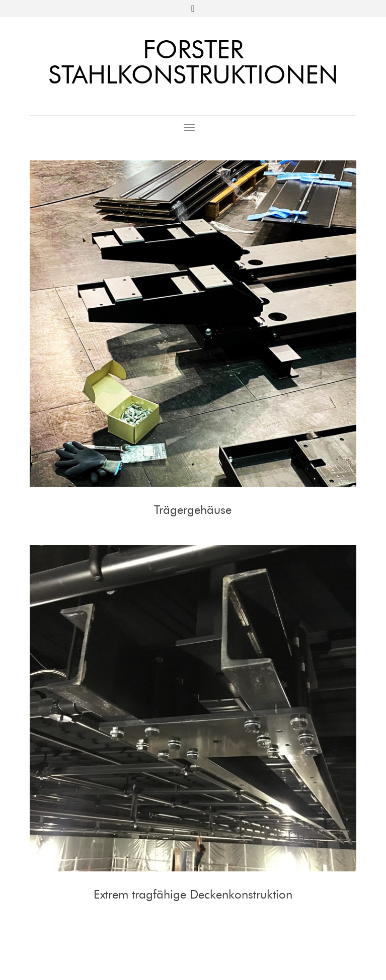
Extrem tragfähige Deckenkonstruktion (193, 894)
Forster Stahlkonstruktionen (193, 62)
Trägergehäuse (193, 510)
